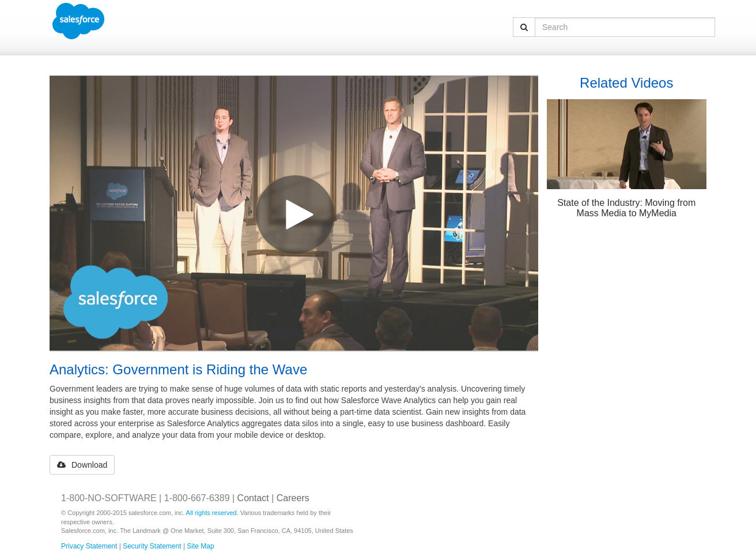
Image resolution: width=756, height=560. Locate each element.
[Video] (294, 213)
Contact (253, 498)
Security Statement (152, 546)
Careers (293, 498)
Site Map (200, 546)
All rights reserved (211, 513)
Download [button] (82, 465)
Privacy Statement (89, 546)
